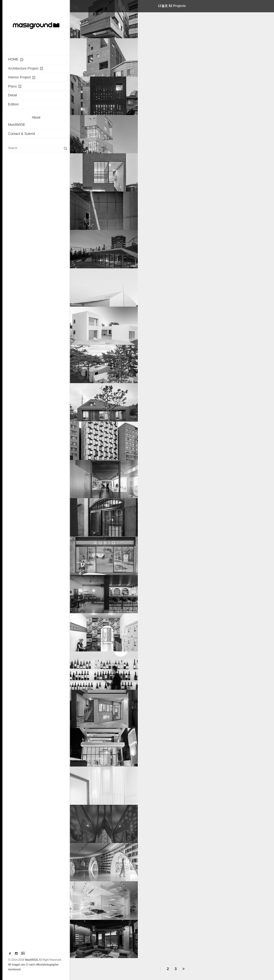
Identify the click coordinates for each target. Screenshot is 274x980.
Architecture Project (26, 68)
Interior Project (22, 77)
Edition (13, 104)
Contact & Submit (22, 134)
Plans (15, 86)
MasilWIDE (17, 125)
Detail (12, 95)
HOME (16, 59)
